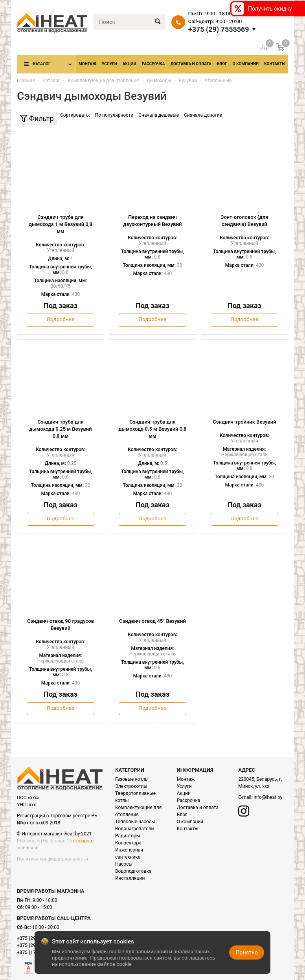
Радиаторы (128, 836)
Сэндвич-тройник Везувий (244, 422)
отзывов (83, 841)
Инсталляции (130, 878)
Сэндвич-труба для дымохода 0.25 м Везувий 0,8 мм (60, 429)
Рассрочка (153, 64)
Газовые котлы (132, 779)
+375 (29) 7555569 (219, 29)
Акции (130, 64)
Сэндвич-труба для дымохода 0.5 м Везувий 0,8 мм (152, 429)
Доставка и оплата (191, 64)
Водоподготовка (133, 871)
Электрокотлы (131, 786)
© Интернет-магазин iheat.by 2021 (54, 834)
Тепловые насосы (135, 822)
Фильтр (37, 118)
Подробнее (61, 319)
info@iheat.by (268, 797)
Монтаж (87, 64)
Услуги (109, 64)
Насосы (124, 864)
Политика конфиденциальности (52, 859)
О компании (246, 64)
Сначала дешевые (159, 115)
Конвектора (128, 843)
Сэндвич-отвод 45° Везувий (152, 621)
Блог (222, 64)
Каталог (42, 64)
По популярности (114, 115)
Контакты (275, 64)
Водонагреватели (134, 829)
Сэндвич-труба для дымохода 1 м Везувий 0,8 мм (61, 224)
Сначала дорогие (203, 115)
